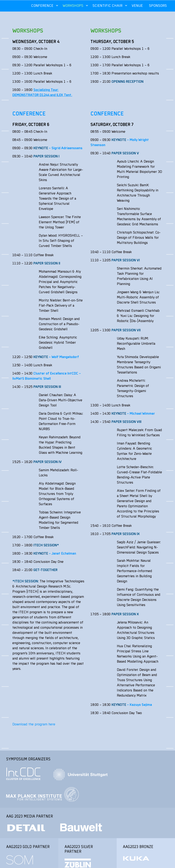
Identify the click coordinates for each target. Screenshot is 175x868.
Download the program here (34, 724)
